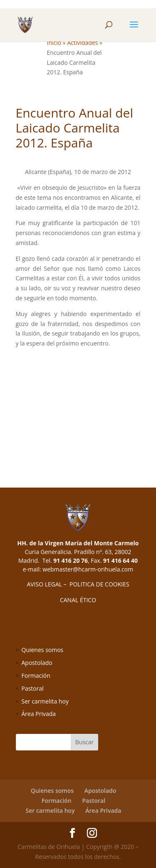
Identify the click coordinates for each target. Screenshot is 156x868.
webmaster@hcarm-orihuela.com (88, 569)
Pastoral (33, 688)
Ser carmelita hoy (45, 701)
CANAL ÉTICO (78, 600)
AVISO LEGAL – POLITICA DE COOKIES (78, 584)
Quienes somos (43, 650)
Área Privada (39, 714)
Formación (36, 676)
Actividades (82, 43)
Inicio (54, 43)
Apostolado (37, 663)
